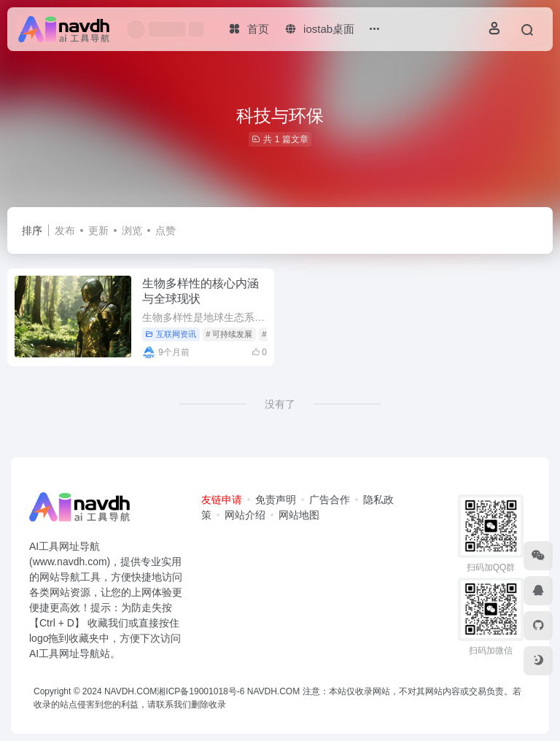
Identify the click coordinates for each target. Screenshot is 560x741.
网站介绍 (245, 515)
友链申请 (222, 500)
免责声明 (276, 500)
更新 (98, 230)
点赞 (166, 230)
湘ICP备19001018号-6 (201, 691)
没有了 (280, 404)
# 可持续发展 (229, 334)
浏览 (132, 230)
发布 (65, 230)
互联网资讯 (171, 334)
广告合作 (330, 500)
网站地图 (299, 515)
